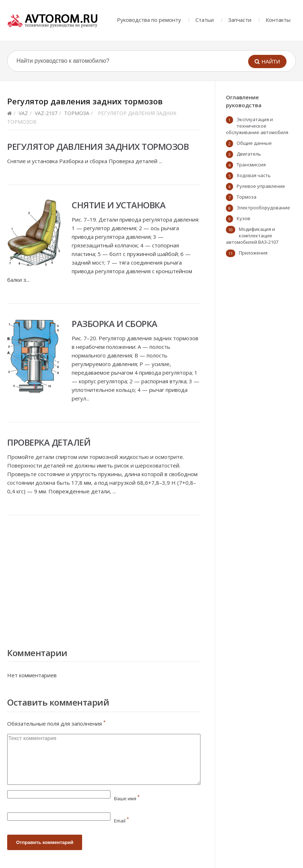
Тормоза (77, 113)
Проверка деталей (49, 442)
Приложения (253, 253)
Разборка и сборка (115, 324)
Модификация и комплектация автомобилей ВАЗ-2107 (252, 236)
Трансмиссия (251, 165)
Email (122, 821)
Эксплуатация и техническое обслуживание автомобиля (257, 126)
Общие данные (254, 143)
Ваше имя (127, 798)
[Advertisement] (104, 580)
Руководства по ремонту (149, 20)
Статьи (205, 20)
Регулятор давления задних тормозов (98, 146)
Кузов (243, 218)
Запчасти (240, 20)
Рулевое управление (261, 186)
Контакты (278, 20)
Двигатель (249, 154)
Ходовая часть (254, 175)
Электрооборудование (263, 208)
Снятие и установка (119, 205)
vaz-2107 (46, 113)
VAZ (23, 113)
